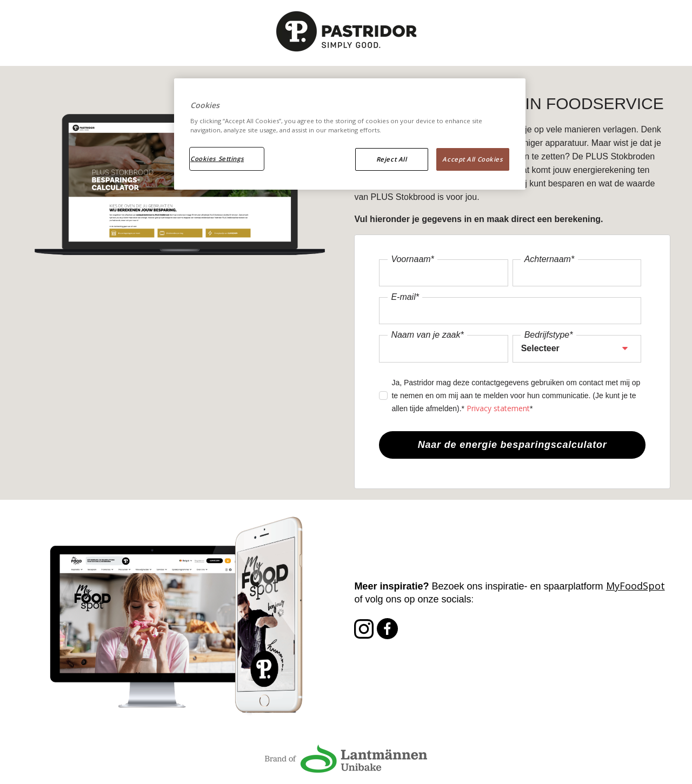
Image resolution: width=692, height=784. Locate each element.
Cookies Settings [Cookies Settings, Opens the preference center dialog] (217, 159)
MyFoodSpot (636, 586)
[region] (350, 134)
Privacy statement (498, 408)
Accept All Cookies (473, 159)
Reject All (392, 159)
